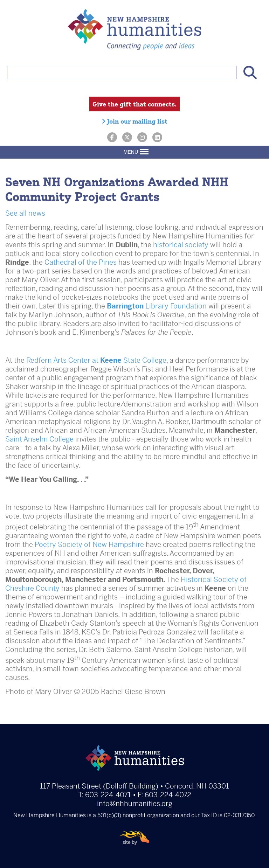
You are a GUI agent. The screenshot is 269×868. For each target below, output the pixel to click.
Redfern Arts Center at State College (96, 360)
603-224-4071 (108, 795)
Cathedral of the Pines (81, 262)
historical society (181, 245)
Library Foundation (157, 306)
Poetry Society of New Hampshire (89, 545)
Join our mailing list (134, 121)
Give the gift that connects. (134, 104)
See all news (25, 213)
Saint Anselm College (39, 439)
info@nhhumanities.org (135, 804)
